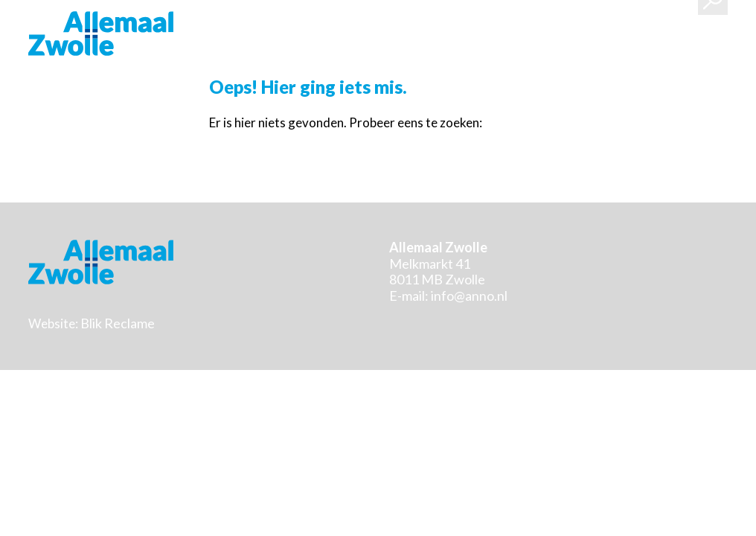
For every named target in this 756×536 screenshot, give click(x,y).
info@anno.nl (469, 296)
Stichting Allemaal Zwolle (101, 33)
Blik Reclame (118, 323)
